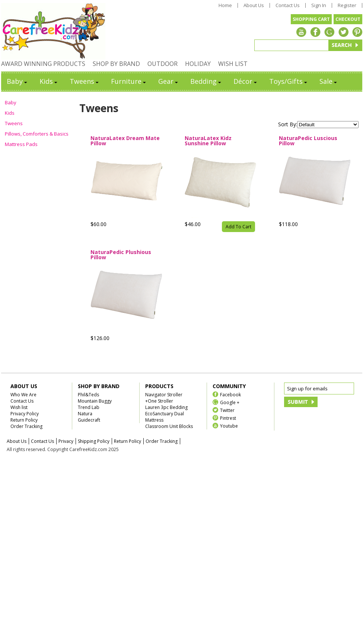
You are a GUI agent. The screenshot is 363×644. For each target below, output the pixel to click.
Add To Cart (238, 227)
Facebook (230, 394)
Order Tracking (26, 426)
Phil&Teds (88, 395)
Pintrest (228, 418)
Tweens (85, 81)
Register (347, 5)
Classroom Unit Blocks (169, 426)
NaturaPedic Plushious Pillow (121, 255)
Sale (329, 81)
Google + (230, 402)
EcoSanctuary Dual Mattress (165, 417)
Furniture (129, 81)
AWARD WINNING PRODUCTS (43, 64)
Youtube (229, 426)
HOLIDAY (198, 64)
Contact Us (288, 5)
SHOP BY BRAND (116, 64)
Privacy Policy (25, 414)
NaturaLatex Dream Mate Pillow (125, 141)
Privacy (66, 441)
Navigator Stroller (164, 395)
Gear (169, 81)
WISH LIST (233, 64)
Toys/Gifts (289, 81)
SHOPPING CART (311, 19)
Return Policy (24, 420)
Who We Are (23, 395)
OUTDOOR (163, 64)
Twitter (227, 410)
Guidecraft (89, 420)
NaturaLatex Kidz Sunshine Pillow (208, 141)
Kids (49, 81)
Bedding (206, 81)
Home (225, 5)
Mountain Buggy (95, 401)
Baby (17, 81)
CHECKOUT (348, 19)
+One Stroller (159, 401)
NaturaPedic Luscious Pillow (308, 141)
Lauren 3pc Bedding (166, 407)
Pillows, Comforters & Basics (37, 134)
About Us (254, 5)
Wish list (19, 407)
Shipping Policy (94, 441)
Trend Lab (89, 407)
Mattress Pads (21, 144)
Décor (246, 81)
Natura (85, 414)
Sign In (319, 5)
